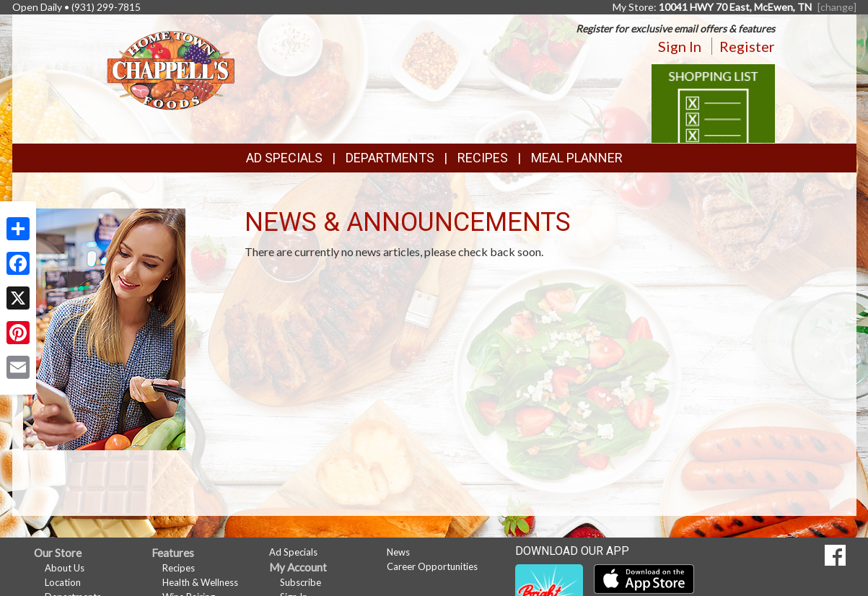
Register (747, 46)
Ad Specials (284, 158)
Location (63, 582)
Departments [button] (390, 158)
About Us (65, 568)
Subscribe (301, 582)
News (398, 552)
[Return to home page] (171, 69)
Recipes (483, 158)
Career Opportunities (432, 566)
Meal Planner (577, 158)
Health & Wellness (200, 582)
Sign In (680, 46)
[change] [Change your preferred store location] (837, 7)
